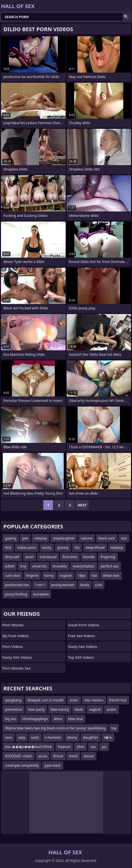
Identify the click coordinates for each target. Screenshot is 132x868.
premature (14, 709)
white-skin (111, 575)
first (8, 547)
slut (124, 538)
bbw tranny (60, 709)
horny (49, 575)
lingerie (32, 575)
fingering (108, 557)
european (41, 594)
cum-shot (13, 575)
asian (30, 557)
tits (77, 547)
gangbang (13, 700)
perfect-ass (110, 566)
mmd (73, 756)
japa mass (53, 765)
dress (58, 719)
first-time (70, 557)
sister (74, 700)
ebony (72, 737)
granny (63, 547)
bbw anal (76, 719)
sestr (35, 737)
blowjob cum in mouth (45, 700)
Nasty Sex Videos (83, 646)
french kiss (118, 700)
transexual (48, 557)
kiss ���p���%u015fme (28, 747)
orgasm (66, 575)
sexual (89, 756)
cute (99, 585)
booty (47, 547)
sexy (22, 737)
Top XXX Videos (81, 657)
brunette (60, 566)
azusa (43, 756)
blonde (89, 557)
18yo (82, 575)
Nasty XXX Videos (17, 657)
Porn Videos (13, 646)
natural (86, 538)
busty (85, 585)
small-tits (40, 566)
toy (114, 728)
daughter (91, 737)
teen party (36, 709)
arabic (112, 709)
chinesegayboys (35, 719)
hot (94, 575)
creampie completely (22, 765)
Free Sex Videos (82, 636)
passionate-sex (17, 585)
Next (82, 505)
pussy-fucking (16, 594)
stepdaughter (64, 538)
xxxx (9, 737)
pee (25, 538)
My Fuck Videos (15, 636)
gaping (11, 538)
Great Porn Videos (84, 625)
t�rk (108, 737)
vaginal (95, 709)
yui (104, 747)
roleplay (40, 538)
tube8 (10, 566)
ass (93, 747)
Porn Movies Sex (16, 668)
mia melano (94, 700)
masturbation (84, 566)
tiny (23, 566)
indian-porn (27, 547)
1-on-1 (40, 585)
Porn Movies (13, 625)
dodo (79, 709)
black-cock (107, 538)
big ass (11, 719)
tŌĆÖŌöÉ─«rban (19, 756)
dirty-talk (12, 557)
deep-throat (95, 547)
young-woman (63, 585)
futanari (64, 747)
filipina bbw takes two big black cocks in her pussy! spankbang (55, 728)
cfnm (81, 747)
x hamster (53, 737)
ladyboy (117, 547)
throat (58, 756)
